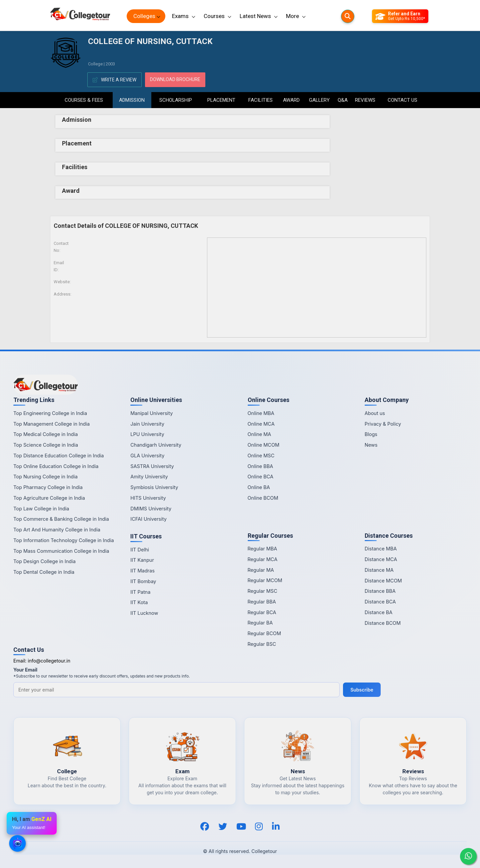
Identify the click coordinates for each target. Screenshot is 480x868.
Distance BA (378, 612)
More (292, 16)
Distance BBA (380, 591)
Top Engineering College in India (50, 413)
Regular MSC (262, 591)
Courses (214, 16)
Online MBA (261, 413)
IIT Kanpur (142, 560)
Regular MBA (262, 549)
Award (291, 100)
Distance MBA (381, 549)
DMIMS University (151, 509)
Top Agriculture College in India (49, 498)
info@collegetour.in (49, 661)
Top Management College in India (51, 424)
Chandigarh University (156, 445)
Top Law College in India (41, 509)
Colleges (144, 16)
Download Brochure (175, 79)
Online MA (259, 434)
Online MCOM (264, 445)
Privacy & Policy (383, 424)
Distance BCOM (383, 623)
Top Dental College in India (44, 572)
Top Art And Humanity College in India (57, 530)
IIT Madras (142, 571)
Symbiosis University (154, 487)
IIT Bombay (143, 581)
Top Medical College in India (45, 434)
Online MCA (261, 424)
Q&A (342, 100)
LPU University (147, 434)
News (371, 445)
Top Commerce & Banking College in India (61, 519)
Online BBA (260, 466)
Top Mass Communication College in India (61, 551)
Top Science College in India (46, 445)
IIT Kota (139, 602)
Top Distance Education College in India (59, 456)
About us (375, 413)
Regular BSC (262, 644)
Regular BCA (262, 612)
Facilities (260, 100)
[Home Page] (80, 16)
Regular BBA (262, 602)
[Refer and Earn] (400, 16)
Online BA (259, 487)
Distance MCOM (383, 581)
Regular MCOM (265, 580)
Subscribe (362, 690)
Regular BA (260, 623)
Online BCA (261, 477)
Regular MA (261, 570)
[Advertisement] (382, 140)
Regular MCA (263, 559)
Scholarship (176, 100)
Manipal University (151, 413)
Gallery (319, 100)
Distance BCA (380, 602)
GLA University (147, 456)
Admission (132, 100)
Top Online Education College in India (56, 466)
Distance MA (379, 570)
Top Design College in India (44, 561)
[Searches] (348, 16)
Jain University (147, 424)
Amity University (149, 477)
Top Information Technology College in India (64, 540)
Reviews (365, 100)
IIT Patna (140, 592)
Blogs (371, 434)
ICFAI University (148, 519)
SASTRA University (152, 466)
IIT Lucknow (144, 613)
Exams (180, 16)
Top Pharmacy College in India (48, 487)
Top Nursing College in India (45, 477)
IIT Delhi (140, 550)
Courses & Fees (84, 100)
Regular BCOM (264, 633)
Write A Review (114, 80)
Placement (221, 100)
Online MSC (261, 456)
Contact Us (403, 100)
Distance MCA (381, 559)
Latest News (255, 16)
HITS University (148, 498)
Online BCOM (263, 498)
